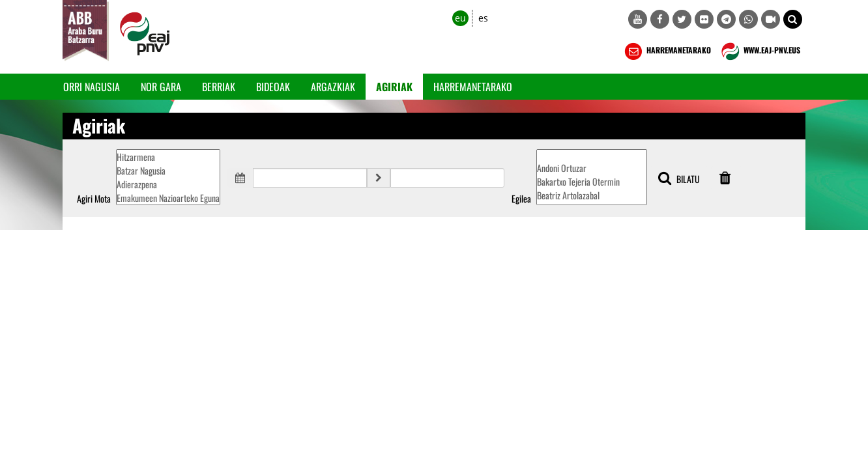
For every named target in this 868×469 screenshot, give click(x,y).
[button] (793, 19)
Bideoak (273, 87)
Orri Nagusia (92, 87)
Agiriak (394, 87)
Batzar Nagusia (168, 170)
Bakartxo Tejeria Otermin (592, 181)
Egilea (521, 199)
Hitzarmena (168, 157)
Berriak (219, 87)
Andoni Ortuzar (592, 168)
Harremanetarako (473, 87)
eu (460, 18)
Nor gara (161, 87)
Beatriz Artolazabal (592, 195)
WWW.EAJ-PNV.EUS (759, 51)
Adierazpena (168, 184)
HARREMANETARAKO (666, 51)
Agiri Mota (94, 199)
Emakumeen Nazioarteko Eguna (168, 198)
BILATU (679, 178)
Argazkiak (333, 87)
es (483, 18)
